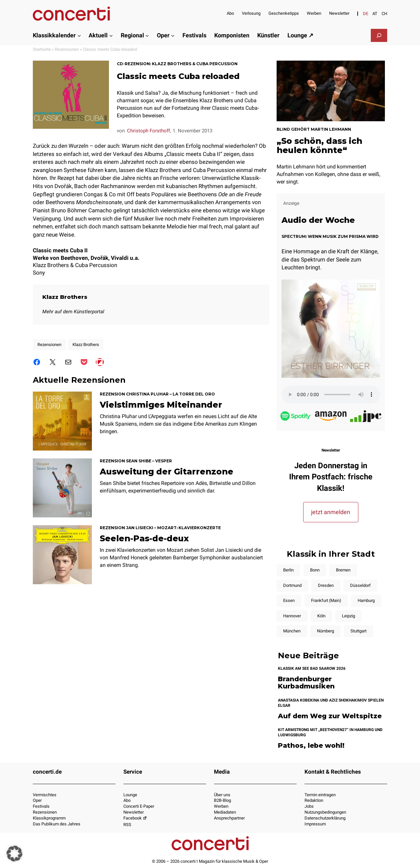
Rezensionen (67, 49)
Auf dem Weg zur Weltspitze (330, 716)
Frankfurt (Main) (326, 600)
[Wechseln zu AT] (375, 14)
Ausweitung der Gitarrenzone (167, 472)
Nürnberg (325, 631)
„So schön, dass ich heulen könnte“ (319, 145)
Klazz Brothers (65, 297)
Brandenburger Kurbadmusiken (306, 683)
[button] (14, 854)
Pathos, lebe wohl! (311, 746)
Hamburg (366, 600)
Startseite (42, 49)
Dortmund (292, 585)
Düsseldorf (360, 585)
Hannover (292, 616)
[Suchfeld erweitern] (379, 35)
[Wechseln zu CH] (384, 14)
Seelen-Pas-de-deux (144, 539)
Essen (289, 600)
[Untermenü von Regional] (147, 35)
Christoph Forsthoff (148, 131)
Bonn (315, 570)
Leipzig (348, 616)
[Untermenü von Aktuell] (111, 35)
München (292, 631)
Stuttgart (358, 631)
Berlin (288, 570)
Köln (321, 616)
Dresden (326, 585)
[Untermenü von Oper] (173, 35)
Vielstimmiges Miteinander (161, 405)
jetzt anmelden (331, 512)
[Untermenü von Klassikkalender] (79, 35)
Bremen (343, 570)
